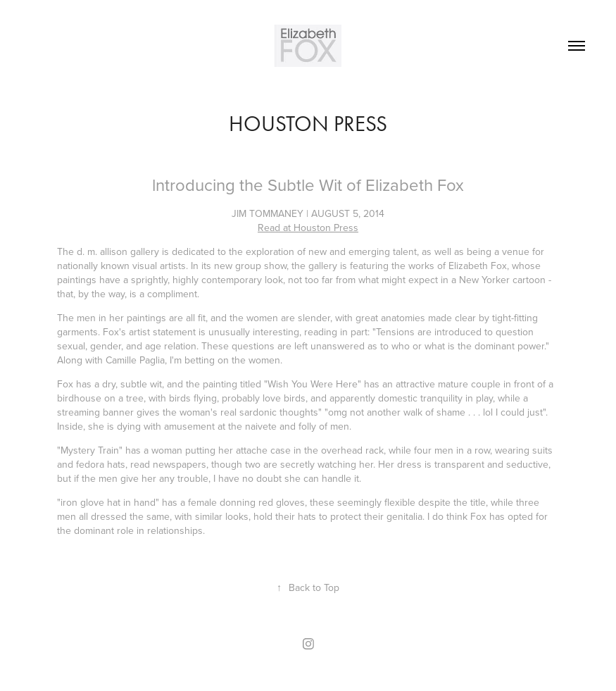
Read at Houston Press (308, 228)
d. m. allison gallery (118, 251)
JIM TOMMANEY (268, 213)
